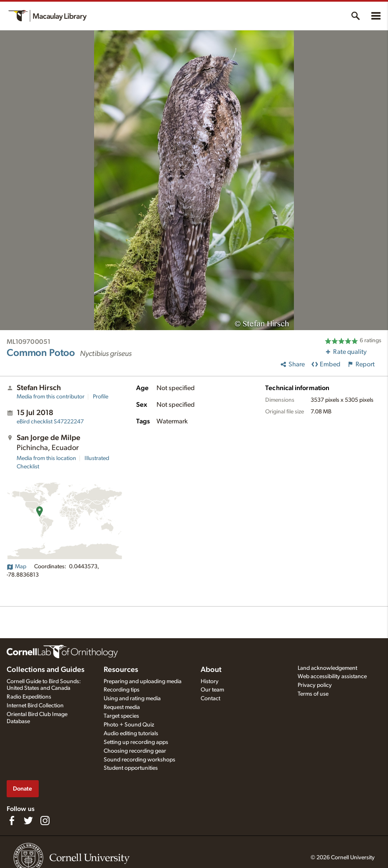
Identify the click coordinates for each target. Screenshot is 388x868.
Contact (210, 699)
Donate (22, 789)
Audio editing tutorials (131, 734)
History (210, 681)
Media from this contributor (51, 397)
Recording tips (122, 690)
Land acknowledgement (327, 668)
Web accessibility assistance (332, 676)
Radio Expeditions (29, 697)
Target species (121, 716)
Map (16, 567)
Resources (121, 670)
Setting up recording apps (136, 742)
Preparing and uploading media (143, 681)
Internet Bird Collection (35, 706)
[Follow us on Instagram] (45, 821)
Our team (212, 690)
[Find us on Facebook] (12, 821)
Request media (122, 707)
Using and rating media (132, 699)
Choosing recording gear (135, 751)
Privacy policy (315, 685)
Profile (101, 397)
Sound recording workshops (139, 760)
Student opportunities (131, 768)
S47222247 (50, 422)
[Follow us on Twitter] (28, 821)
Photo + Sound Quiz (129, 725)
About (211, 670)
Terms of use (313, 694)
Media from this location (46, 458)
